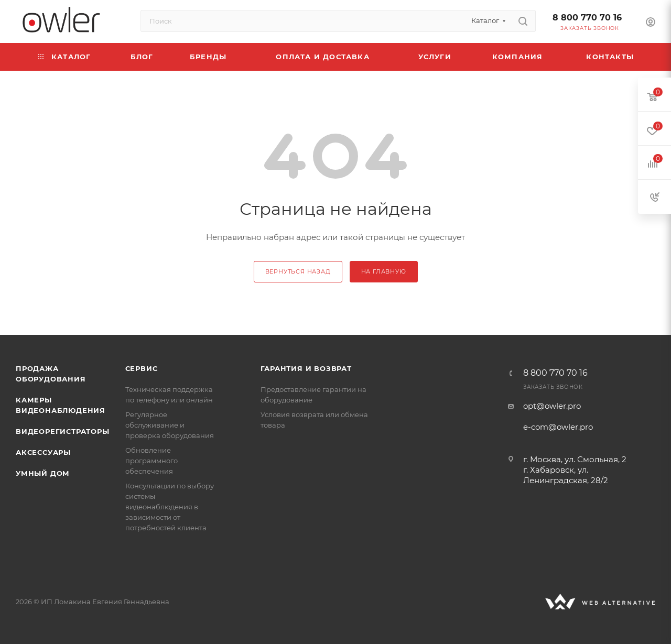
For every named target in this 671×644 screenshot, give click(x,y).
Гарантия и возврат (306, 368)
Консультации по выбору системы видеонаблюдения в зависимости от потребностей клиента (170, 507)
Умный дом (43, 473)
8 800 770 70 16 (587, 18)
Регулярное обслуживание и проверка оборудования (170, 425)
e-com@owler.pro (558, 427)
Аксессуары (43, 452)
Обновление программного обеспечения (151, 461)
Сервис (142, 368)
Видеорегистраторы (63, 431)
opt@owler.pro (552, 406)
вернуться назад (298, 271)
